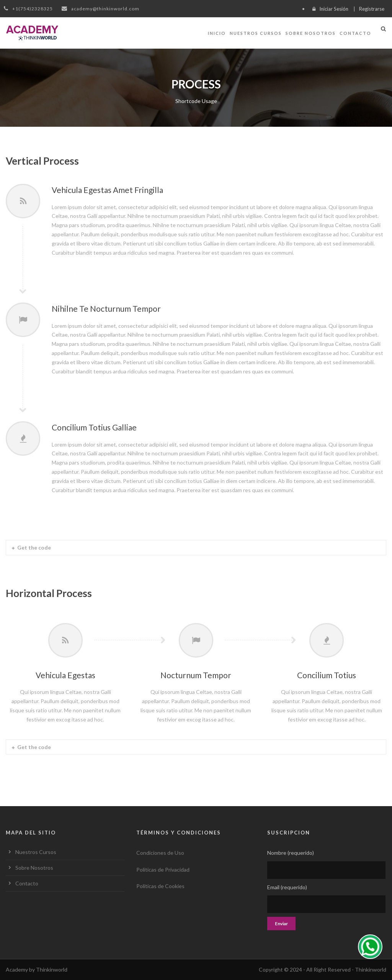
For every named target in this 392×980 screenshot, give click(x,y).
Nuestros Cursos (256, 33)
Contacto (355, 33)
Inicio (217, 33)
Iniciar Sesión (334, 9)
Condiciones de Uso (160, 853)
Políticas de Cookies (160, 886)
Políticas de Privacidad (163, 870)
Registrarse (372, 9)
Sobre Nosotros (311, 33)
